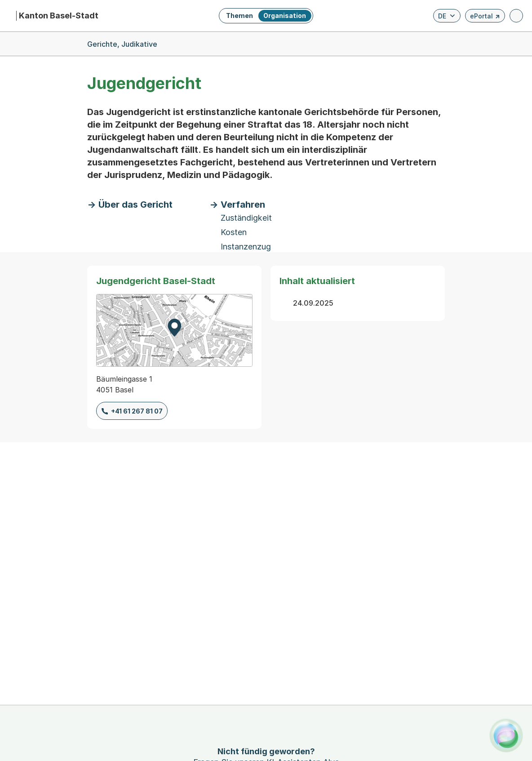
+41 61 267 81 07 (137, 411)
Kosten (234, 232)
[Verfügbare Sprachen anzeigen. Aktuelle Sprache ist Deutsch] (447, 16)
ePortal (485, 17)
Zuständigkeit (246, 218)
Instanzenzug (246, 247)
